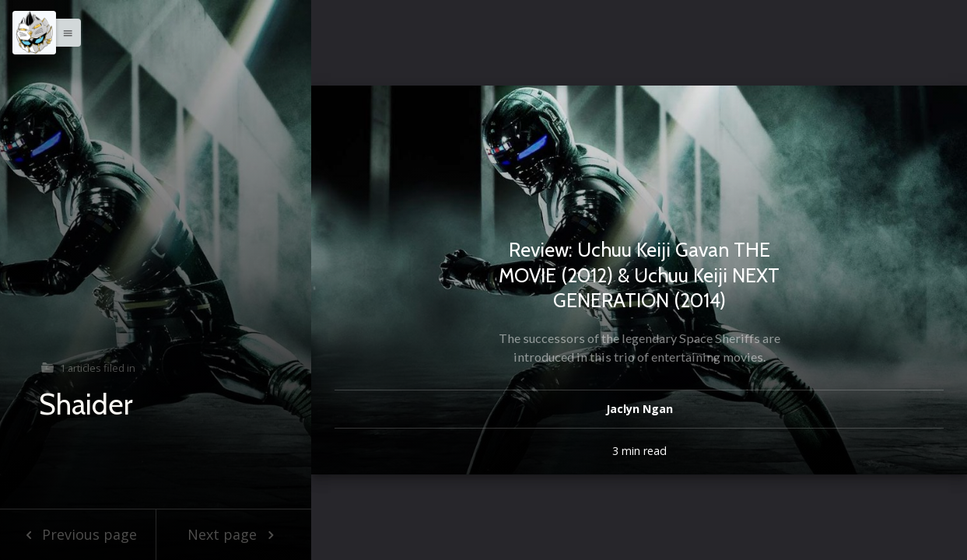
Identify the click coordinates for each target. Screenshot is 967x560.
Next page (234, 534)
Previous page (78, 534)
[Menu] (34, 33)
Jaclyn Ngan (639, 409)
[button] (64, 33)
